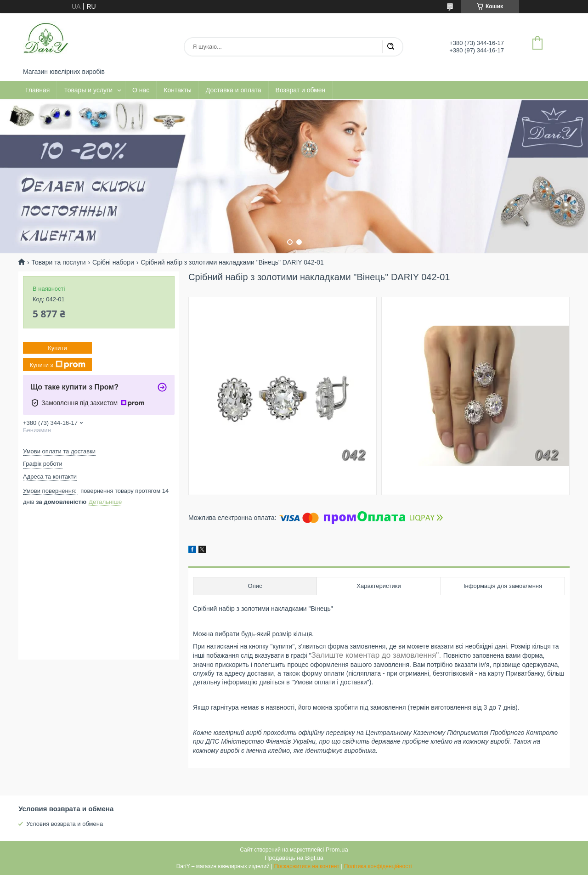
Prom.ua (337, 850)
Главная (37, 90)
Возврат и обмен (301, 90)
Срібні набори (113, 262)
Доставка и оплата (234, 90)
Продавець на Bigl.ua (294, 858)
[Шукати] (390, 47)
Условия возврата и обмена (65, 824)
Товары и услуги (88, 90)
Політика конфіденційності (378, 866)
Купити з (57, 365)
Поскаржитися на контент (306, 866)
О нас (141, 90)
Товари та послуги (58, 262)
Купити (57, 348)
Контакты (177, 90)
